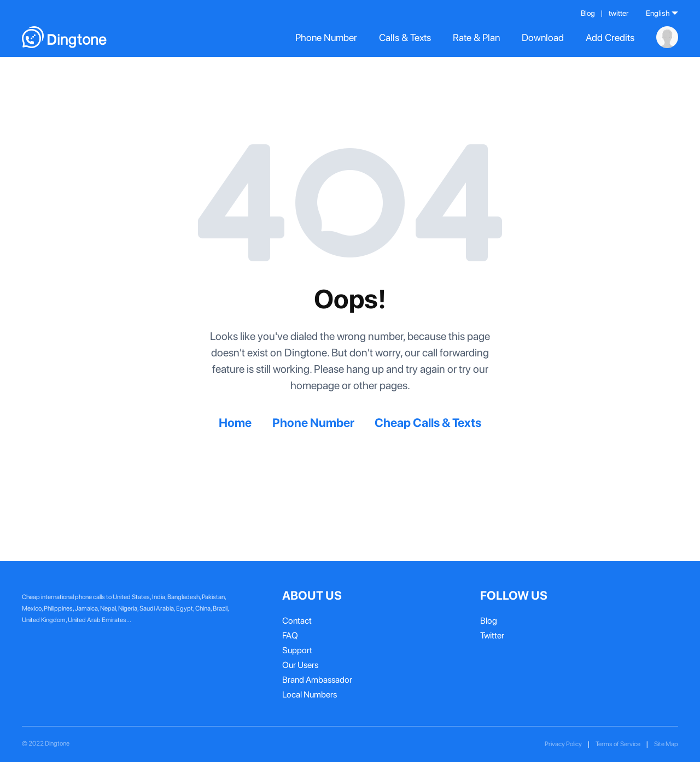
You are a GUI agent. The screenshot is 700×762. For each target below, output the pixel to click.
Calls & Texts (405, 37)
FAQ (290, 635)
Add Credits (610, 37)
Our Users (300, 665)
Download (543, 37)
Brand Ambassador (317, 680)
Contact (297, 621)
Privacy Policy (563, 744)
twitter (619, 13)
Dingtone (57, 743)
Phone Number (326, 37)
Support (297, 650)
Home (235, 423)
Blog (588, 13)
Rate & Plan (476, 37)
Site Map (666, 744)
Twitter (492, 635)
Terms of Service (618, 744)
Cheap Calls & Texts (428, 423)
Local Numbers (310, 694)
